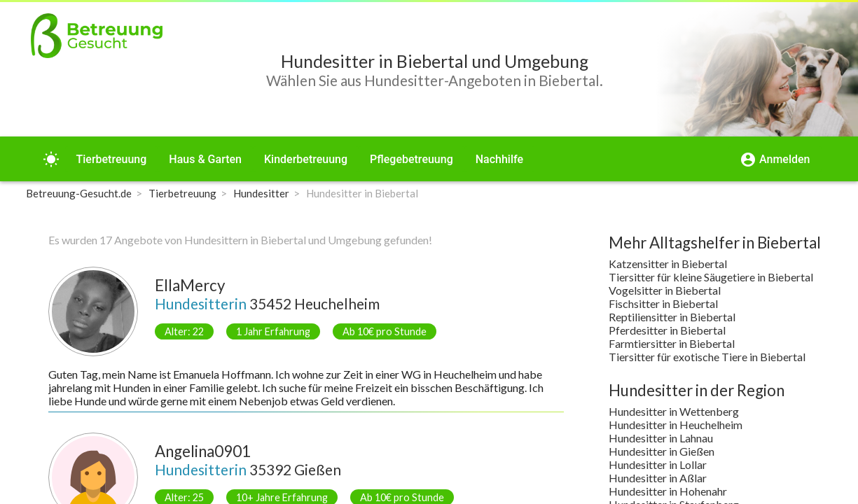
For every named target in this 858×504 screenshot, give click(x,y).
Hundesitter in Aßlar (658, 478)
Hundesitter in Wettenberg (674, 411)
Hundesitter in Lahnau (661, 438)
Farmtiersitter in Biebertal (672, 343)
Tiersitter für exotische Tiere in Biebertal (707, 357)
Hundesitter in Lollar (658, 464)
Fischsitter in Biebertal (663, 303)
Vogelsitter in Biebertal (665, 290)
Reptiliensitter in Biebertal (672, 317)
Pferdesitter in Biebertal (667, 330)
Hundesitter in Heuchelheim (676, 425)
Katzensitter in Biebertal (668, 264)
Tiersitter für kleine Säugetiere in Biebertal (711, 277)
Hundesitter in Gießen (662, 451)
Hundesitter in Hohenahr (668, 491)
